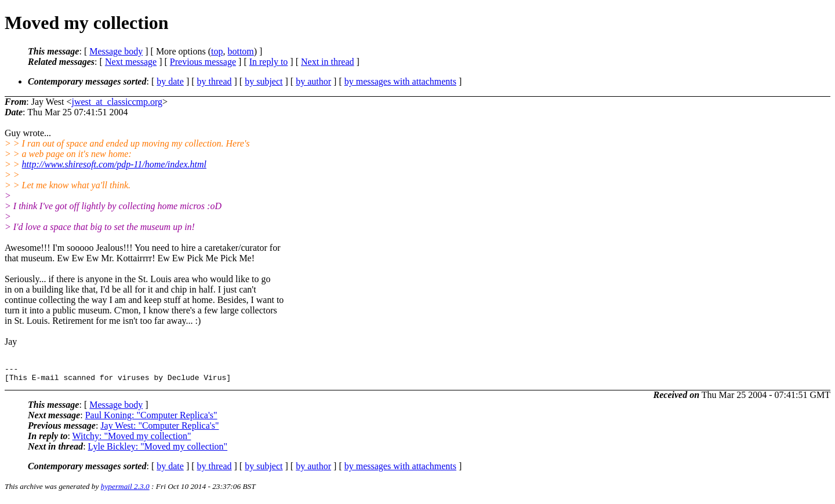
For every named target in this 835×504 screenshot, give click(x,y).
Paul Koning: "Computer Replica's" (151, 419)
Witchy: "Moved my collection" (132, 439)
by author (313, 81)
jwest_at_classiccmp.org (117, 102)
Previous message (203, 62)
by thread (215, 81)
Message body (116, 51)
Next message (131, 62)
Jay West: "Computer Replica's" (159, 429)
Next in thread (328, 62)
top (217, 51)
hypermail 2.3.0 (125, 490)
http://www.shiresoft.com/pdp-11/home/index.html (114, 164)
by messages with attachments (400, 81)
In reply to (269, 62)
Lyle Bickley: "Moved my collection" (158, 450)
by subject (264, 81)
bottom (240, 51)
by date (170, 81)
